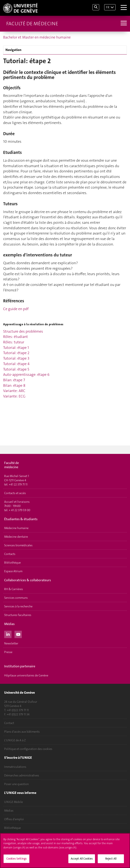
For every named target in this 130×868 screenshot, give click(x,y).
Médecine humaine (16, 528)
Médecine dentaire (16, 537)
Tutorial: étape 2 (16, 353)
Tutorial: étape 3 (16, 358)
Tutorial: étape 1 (16, 348)
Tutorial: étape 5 (16, 369)
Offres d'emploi (14, 819)
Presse (8, 652)
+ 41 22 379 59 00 (19, 510)
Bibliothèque (12, 563)
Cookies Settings (16, 859)
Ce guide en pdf (16, 309)
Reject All (111, 859)
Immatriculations (15, 767)
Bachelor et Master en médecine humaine (37, 37)
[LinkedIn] (8, 634)
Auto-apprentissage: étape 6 (26, 375)
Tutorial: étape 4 (16, 364)
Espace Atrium (13, 571)
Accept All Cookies (82, 859)
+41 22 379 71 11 (18, 484)
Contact (9, 723)
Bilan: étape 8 (14, 385)
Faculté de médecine (32, 24)
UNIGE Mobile (14, 802)
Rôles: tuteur (14, 342)
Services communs (16, 598)
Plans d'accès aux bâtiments (22, 732)
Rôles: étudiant (16, 337)
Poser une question (16, 784)
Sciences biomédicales (18, 545)
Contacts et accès (15, 493)
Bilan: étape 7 (14, 380)
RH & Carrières (14, 589)
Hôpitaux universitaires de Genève (26, 675)
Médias (9, 811)
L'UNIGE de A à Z (15, 740)
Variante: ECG (14, 396)
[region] (65, 851)
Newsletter (11, 643)
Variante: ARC (14, 391)
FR (108, 7)
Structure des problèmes (23, 331)
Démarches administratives (22, 775)
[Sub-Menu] (123, 24)
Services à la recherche (18, 606)
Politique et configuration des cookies (28, 749)
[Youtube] (18, 634)
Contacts (10, 554)
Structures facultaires (18, 615)
